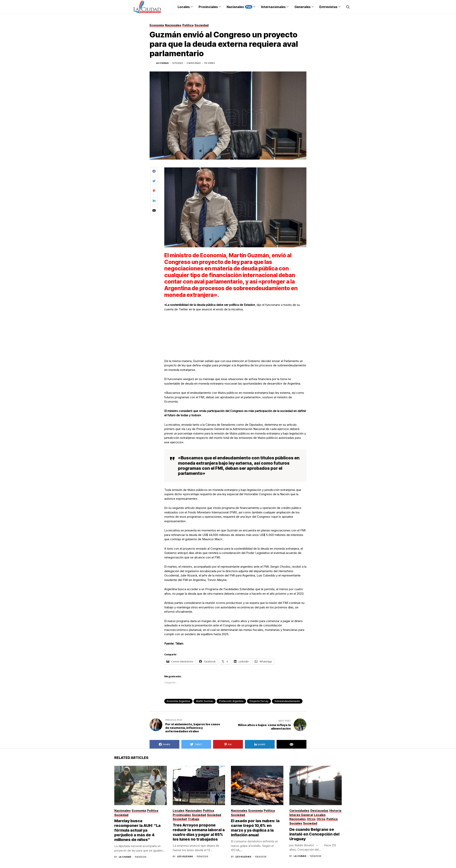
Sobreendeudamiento (287, 701)
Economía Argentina (178, 701)
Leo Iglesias (185, 857)
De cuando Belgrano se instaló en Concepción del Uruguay (314, 834)
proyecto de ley (259, 701)
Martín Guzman (205, 701)
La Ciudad (162, 63)
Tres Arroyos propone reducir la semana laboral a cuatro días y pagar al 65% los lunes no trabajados (199, 832)
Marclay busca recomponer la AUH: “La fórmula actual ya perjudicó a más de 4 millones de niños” (137, 830)
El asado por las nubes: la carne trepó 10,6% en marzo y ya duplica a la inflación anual (255, 828)
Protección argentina (231, 701)
